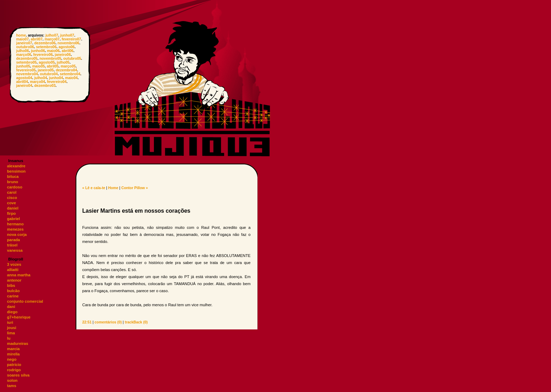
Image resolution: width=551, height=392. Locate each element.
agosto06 (67, 47)
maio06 (53, 51)
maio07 (22, 39)
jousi (12, 328)
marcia (13, 349)
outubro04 (49, 74)
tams (12, 386)
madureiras (18, 343)
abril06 (67, 51)
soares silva (18, 375)
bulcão (13, 291)
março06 (24, 55)
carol (12, 192)
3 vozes (14, 264)
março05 (68, 66)
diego (12, 312)
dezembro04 (67, 70)
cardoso (15, 187)
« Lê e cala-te (94, 188)
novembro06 (69, 43)
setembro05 (26, 62)
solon (12, 380)
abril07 (37, 39)
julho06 (22, 51)
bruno (13, 182)
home (21, 35)
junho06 (38, 51)
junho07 (67, 35)
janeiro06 (63, 55)
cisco (12, 198)
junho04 (56, 78)
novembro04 (27, 74)
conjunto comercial (25, 301)
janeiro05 (46, 70)
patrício (14, 365)
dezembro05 (27, 59)
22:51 (87, 322)
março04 (37, 82)
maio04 (71, 78)
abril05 (53, 66)
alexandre (16, 166)
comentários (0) (108, 322)
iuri (10, 322)
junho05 (23, 66)
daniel (13, 208)
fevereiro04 (57, 82)
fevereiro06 (43, 55)
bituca (13, 176)
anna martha (19, 275)
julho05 (63, 62)
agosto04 (24, 78)
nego (12, 359)
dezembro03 (45, 86)
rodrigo (14, 370)
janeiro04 (24, 86)
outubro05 (72, 59)
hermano (15, 224)
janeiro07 (24, 43)
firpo (11, 213)
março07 (52, 39)
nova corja (17, 234)
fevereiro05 (26, 70)
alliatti (13, 270)
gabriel (14, 219)
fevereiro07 (71, 39)
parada (14, 240)
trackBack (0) (136, 322)
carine (13, 296)
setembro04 (70, 74)
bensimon (16, 171)
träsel (12, 245)
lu (9, 338)
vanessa (15, 250)
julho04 (40, 78)
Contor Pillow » (135, 188)
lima (11, 333)
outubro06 (25, 47)
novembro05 (50, 59)
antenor (14, 280)
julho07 (52, 35)
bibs (11, 285)
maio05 (39, 66)
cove (12, 203)
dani (11, 307)
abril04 (22, 82)
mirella (13, 354)
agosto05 (47, 62)
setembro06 (46, 47)
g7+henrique (19, 317)
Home (113, 188)
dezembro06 (45, 43)
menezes (15, 229)
